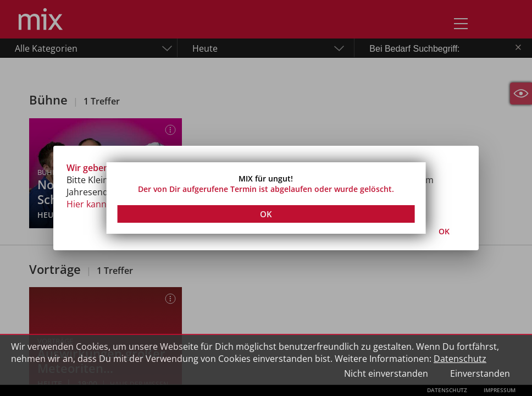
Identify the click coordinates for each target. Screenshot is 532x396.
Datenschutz (460, 359)
